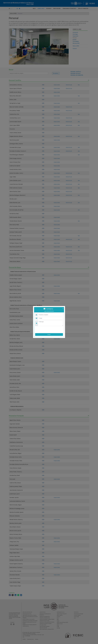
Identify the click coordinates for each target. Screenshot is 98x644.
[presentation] (45, 330)
